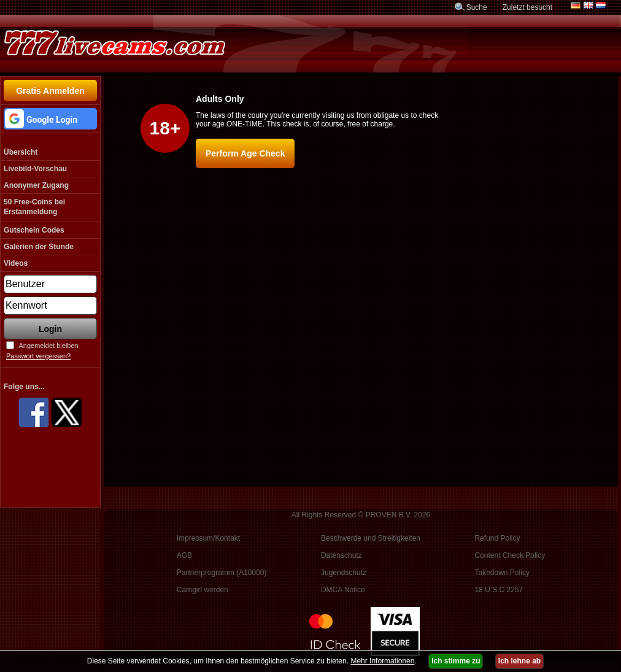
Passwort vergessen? (38, 356)
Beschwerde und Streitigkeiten (371, 538)
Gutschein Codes (34, 230)
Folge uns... (24, 387)
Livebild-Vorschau (35, 169)
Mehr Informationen (382, 661)
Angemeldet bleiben (48, 346)
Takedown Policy (502, 573)
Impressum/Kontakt (208, 538)
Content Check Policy (510, 555)
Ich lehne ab (519, 661)
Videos (16, 263)
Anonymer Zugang (36, 185)
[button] (50, 119)
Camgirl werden (202, 590)
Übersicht (21, 152)
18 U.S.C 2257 (499, 590)
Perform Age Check (245, 153)
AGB (184, 555)
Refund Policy (498, 538)
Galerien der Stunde (39, 247)
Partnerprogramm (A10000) (222, 573)
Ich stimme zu (456, 661)
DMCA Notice (343, 590)
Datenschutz (341, 555)
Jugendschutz (344, 573)
